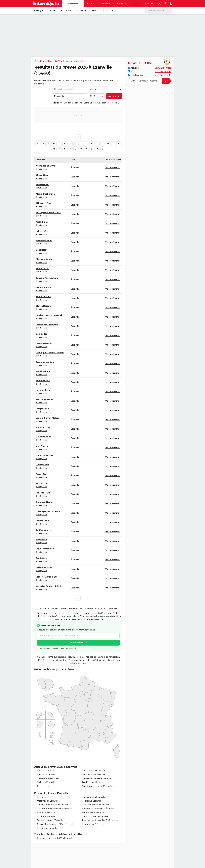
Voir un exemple (163, 68)
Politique (38, 11)
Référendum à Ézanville (93, 824)
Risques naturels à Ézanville (95, 805)
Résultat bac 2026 (46, 771)
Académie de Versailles (74, 61)
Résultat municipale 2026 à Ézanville (100, 820)
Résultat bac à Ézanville (93, 771)
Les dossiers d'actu (138, 75)
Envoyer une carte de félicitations (98, 786)
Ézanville (41, 797)
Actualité (133, 68)
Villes (105, 11)
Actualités (73, 4)
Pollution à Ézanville (92, 801)
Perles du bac (44, 786)
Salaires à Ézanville (46, 812)
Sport (91, 4)
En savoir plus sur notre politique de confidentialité (56, 648)
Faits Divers (65, 11)
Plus (149, 4)
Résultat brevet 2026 (50, 61)
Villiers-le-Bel (115, 103)
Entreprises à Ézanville (93, 812)
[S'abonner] (149, 81)
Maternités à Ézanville (48, 801)
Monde (94, 11)
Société (52, 11)
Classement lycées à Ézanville (96, 778)
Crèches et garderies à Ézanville (52, 805)
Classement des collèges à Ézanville (55, 809)
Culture (106, 4)
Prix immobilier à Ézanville (95, 816)
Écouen (67, 103)
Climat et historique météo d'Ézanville (56, 824)
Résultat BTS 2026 (46, 774)
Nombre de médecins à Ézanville (98, 809)
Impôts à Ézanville (46, 816)
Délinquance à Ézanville (93, 797)
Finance (122, 4)
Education (81, 11)
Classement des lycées (48, 778)
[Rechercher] (158, 11)
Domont (78, 103)
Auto (135, 4)
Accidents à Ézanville (47, 828)
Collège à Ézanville (46, 782)
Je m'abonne (77, 643)
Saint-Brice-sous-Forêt (95, 103)
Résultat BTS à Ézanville (94, 774)
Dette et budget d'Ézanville (50, 820)
